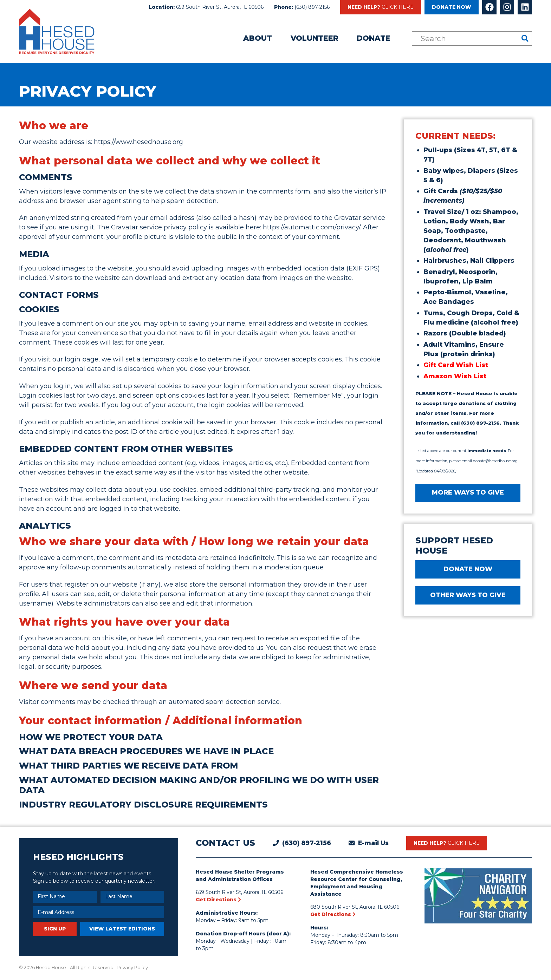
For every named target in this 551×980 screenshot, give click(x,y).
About (258, 38)
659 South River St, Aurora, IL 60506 (220, 7)
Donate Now (452, 7)
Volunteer (315, 38)
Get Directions (218, 900)
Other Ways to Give (468, 595)
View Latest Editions (122, 929)
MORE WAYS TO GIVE (468, 492)
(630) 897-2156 (312, 7)
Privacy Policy (132, 968)
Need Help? (381, 7)
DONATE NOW (468, 569)
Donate (374, 38)
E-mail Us (373, 843)
